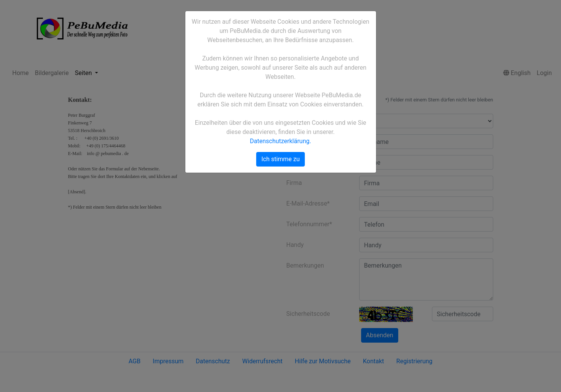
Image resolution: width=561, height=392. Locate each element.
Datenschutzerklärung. (281, 141)
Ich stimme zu (280, 159)
